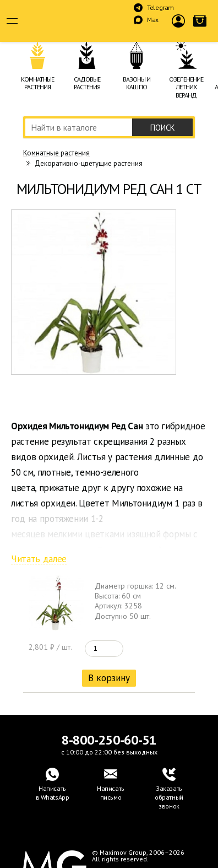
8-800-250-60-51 (109, 740)
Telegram (160, 7)
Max (153, 20)
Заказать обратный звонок (169, 797)
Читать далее (39, 559)
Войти (179, 30)
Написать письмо (111, 793)
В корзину (109, 678)
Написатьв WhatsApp (53, 793)
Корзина (200, 30)
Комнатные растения (56, 153)
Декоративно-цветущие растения (89, 163)
